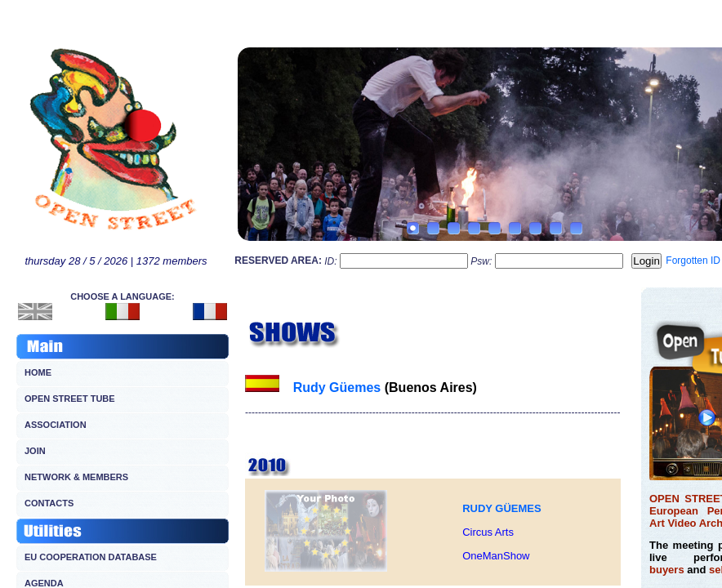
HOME (38, 372)
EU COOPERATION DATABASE (91, 557)
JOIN (35, 451)
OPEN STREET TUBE (70, 399)
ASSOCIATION (56, 425)
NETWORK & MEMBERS (76, 477)
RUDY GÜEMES (502, 508)
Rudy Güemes (337, 388)
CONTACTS (49, 503)
